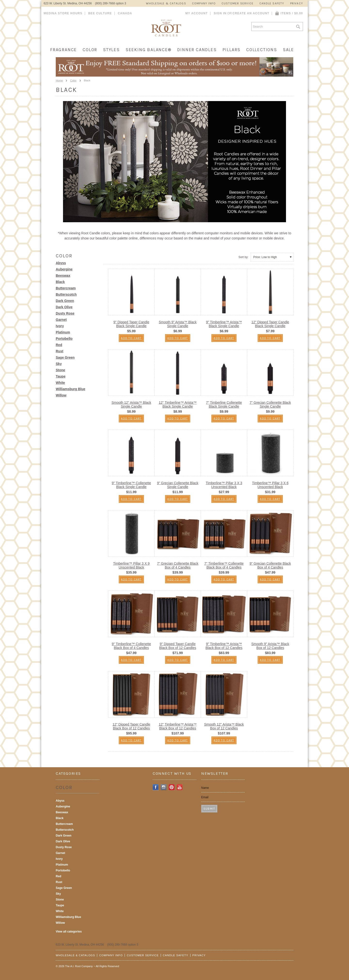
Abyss (61, 263)
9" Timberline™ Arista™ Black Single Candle (224, 324)
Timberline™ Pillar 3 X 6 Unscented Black (270, 485)
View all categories (69, 932)
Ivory (60, 326)
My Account (197, 13)
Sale (288, 50)
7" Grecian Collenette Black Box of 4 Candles (178, 565)
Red (59, 345)
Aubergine (64, 269)
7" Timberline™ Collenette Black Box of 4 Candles (224, 565)
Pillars (232, 50)
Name (205, 788)
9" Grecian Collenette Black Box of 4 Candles (270, 565)
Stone (60, 370)
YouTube (180, 787)
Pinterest (172, 787)
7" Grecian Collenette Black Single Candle (270, 404)
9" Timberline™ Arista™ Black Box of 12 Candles (224, 646)
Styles (111, 50)
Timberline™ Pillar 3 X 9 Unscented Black (131, 565)
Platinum (63, 332)
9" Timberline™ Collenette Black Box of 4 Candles (131, 646)
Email (205, 797)
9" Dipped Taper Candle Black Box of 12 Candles (178, 646)
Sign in (220, 13)
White (60, 383)
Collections (262, 50)
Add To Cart (131, 338)
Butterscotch (66, 294)
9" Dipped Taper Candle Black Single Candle (131, 324)
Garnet (61, 320)
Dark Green (65, 301)
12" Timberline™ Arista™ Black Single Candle (178, 404)
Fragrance (63, 50)
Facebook (156, 787)
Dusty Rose (65, 313)
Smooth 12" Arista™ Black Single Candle (131, 404)
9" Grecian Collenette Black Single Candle (178, 485)
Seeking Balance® (149, 50)
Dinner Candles (197, 50)
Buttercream (66, 288)
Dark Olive (64, 307)
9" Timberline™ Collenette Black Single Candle (131, 485)
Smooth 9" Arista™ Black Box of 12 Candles (270, 646)
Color (90, 50)
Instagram (164, 787)
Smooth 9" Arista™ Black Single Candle (178, 324)
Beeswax (63, 276)
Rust (59, 351)
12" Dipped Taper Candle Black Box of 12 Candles (131, 726)
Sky (59, 364)
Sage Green (65, 357)
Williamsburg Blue (71, 389)
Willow (61, 395)
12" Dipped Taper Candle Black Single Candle (270, 324)
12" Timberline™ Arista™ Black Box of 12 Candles (178, 726)
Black (60, 282)
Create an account (251, 13)
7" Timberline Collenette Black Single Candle (224, 404)
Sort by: (243, 257)
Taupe (61, 376)
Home (59, 80)
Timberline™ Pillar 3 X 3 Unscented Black (224, 485)
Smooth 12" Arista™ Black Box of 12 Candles (224, 726)
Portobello (64, 339)
